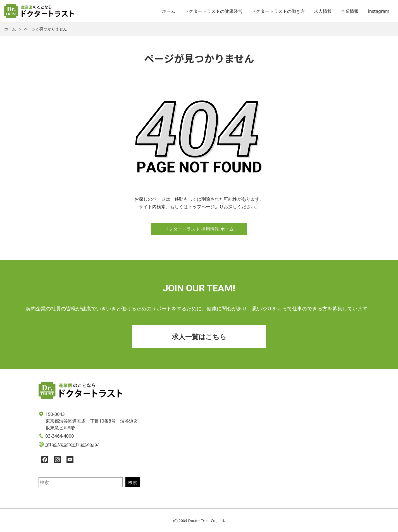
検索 (133, 482)
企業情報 (350, 11)
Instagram (378, 11)
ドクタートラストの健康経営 (213, 11)
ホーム (169, 11)
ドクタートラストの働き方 (278, 11)
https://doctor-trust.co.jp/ (72, 444)
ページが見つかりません (46, 29)
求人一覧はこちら (199, 336)
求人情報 (323, 11)
